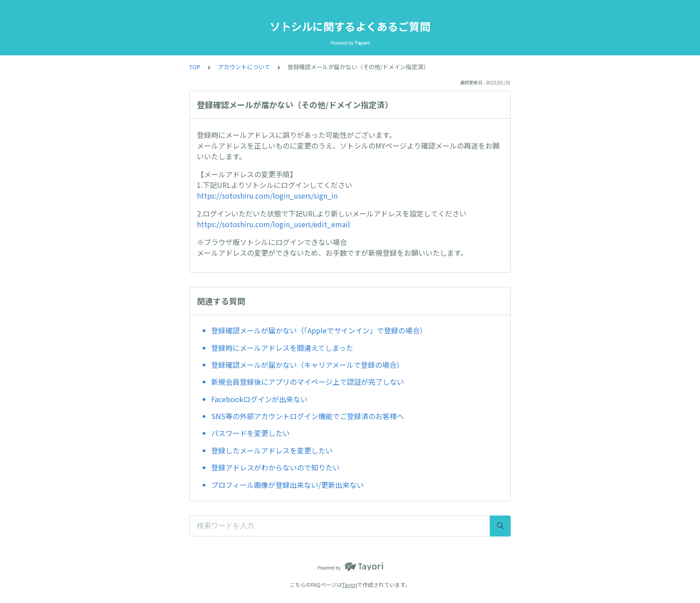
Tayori (350, 584)
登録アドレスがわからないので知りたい (275, 467)
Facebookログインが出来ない (259, 399)
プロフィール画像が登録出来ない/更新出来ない (287, 485)
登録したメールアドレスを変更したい (272, 450)
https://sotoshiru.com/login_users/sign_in (267, 195)
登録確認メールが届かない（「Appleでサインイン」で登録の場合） (319, 330)
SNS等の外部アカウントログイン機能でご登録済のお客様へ (308, 416)
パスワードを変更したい (250, 433)
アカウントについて (244, 67)
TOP (195, 67)
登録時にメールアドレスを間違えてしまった (282, 348)
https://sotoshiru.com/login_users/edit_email (273, 224)
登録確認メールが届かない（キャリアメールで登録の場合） (307, 365)
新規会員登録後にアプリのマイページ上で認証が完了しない (308, 382)
